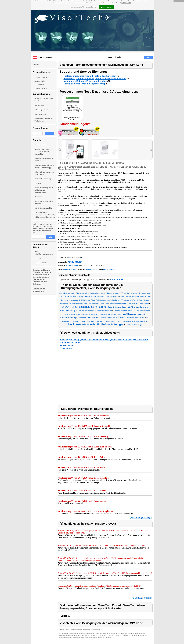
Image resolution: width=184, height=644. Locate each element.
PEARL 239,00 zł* (110, 269)
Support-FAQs (39, 105)
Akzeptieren (106, 7)
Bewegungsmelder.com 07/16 (72, 119)
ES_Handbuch (66, 345)
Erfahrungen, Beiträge (42, 110)
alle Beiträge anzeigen (142, 517)
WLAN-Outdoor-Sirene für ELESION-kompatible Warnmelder (44, 152)
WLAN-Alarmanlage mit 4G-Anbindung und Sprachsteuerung (44, 190)
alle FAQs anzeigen (143, 598)
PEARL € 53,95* (92, 269)
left (60, 150)
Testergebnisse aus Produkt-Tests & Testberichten (90, 76)
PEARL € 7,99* (117, 279)
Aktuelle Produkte (41, 77)
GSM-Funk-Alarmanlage (43, 179)
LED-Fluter (41, 263)
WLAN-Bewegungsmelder (43, 208)
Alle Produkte (39, 85)
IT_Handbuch (66, 348)
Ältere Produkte (40, 81)
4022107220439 (88, 265)
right (151, 150)
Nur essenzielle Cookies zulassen (83, 7)
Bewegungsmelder (41, 145)
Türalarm (38, 183)
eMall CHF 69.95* (70, 269)
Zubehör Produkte (41, 88)
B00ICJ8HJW (99, 265)
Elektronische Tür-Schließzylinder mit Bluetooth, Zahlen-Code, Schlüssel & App (45, 215)
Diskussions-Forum (41, 114)
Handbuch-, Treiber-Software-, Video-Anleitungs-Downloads (95, 79)
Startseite (111, 57)
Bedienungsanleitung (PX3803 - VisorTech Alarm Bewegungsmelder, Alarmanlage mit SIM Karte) (104, 339)
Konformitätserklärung (70, 342)
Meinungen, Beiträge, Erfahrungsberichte (85, 81)
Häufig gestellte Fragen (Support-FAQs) (84, 84)
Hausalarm (38, 197)
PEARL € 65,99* (75, 262)
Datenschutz (126, 3)
